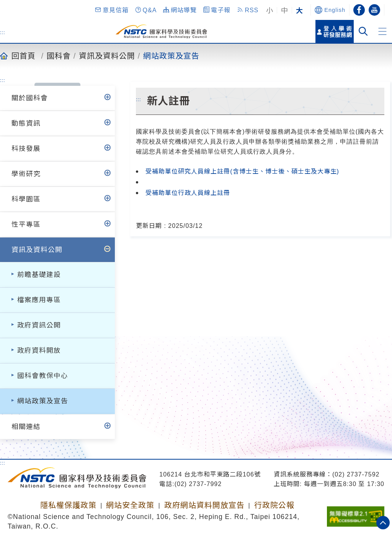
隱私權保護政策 (68, 505)
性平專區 (26, 224)
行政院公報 (274, 505)
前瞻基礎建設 (39, 275)
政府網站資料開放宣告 (204, 505)
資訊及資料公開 (107, 56)
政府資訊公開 (39, 325)
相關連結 (26, 427)
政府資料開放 (39, 350)
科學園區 (26, 199)
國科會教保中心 (43, 376)
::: (3, 32)
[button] (111, 10)
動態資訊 (26, 123)
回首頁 (24, 56)
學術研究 (26, 174)
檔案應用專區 (39, 300)
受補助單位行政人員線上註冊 (188, 193)
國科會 (59, 56)
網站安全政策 (130, 505)
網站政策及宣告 (171, 56)
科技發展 (26, 149)
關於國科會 (30, 98)
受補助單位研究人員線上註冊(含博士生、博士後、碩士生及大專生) (242, 171)
